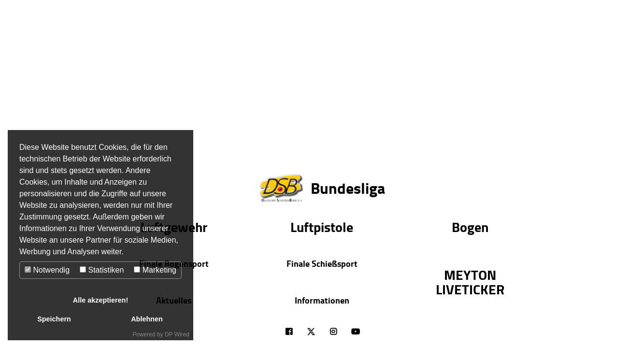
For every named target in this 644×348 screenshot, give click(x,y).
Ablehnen (147, 319)
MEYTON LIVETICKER (470, 282)
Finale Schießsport (322, 263)
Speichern (54, 319)
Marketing (155, 270)
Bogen (470, 227)
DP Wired (177, 334)
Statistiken (102, 270)
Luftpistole (322, 227)
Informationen (322, 300)
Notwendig (47, 270)
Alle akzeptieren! (100, 300)
